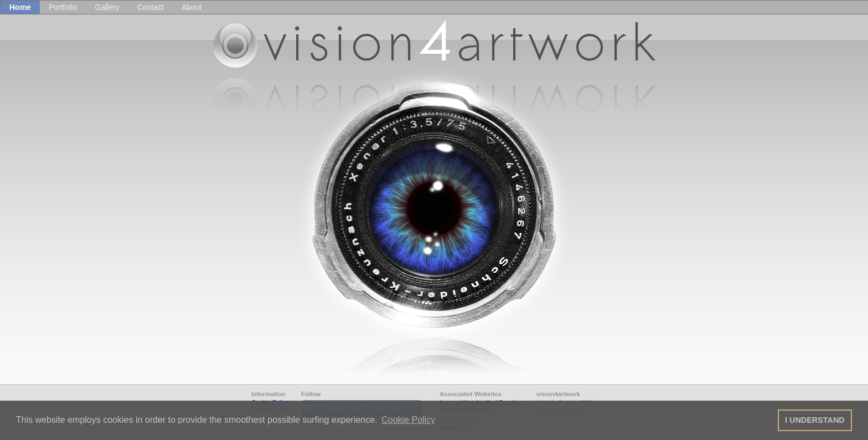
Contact (151, 7)
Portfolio (63, 7)
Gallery (107, 7)
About (192, 7)
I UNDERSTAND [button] (815, 420)
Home (20, 7)
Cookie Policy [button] (408, 420)
